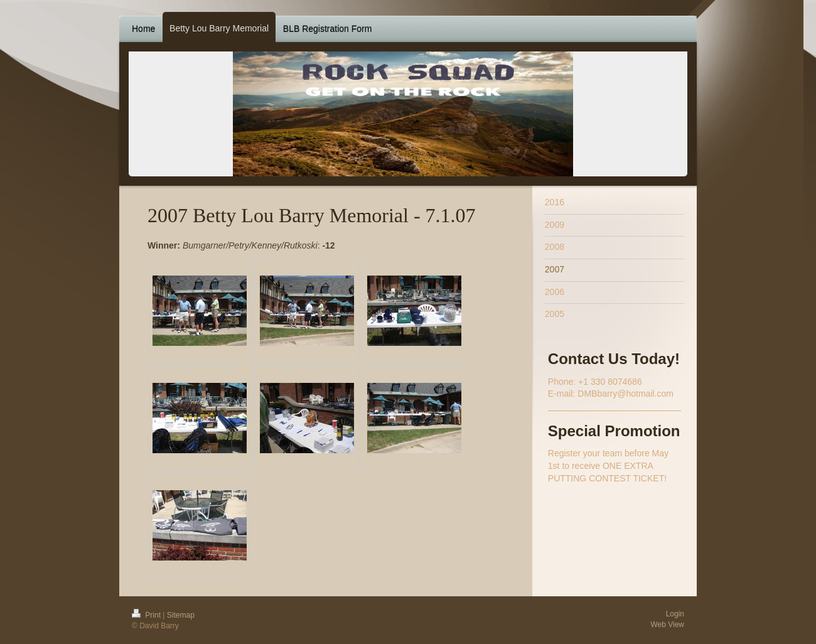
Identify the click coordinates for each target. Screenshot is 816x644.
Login (675, 614)
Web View (667, 625)
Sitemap (181, 615)
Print (147, 615)
